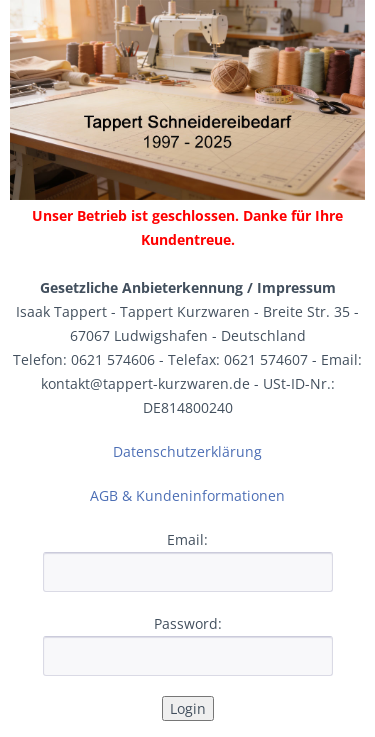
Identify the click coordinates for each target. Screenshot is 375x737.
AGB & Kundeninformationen (187, 495)
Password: (188, 623)
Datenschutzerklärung (187, 451)
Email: (187, 539)
